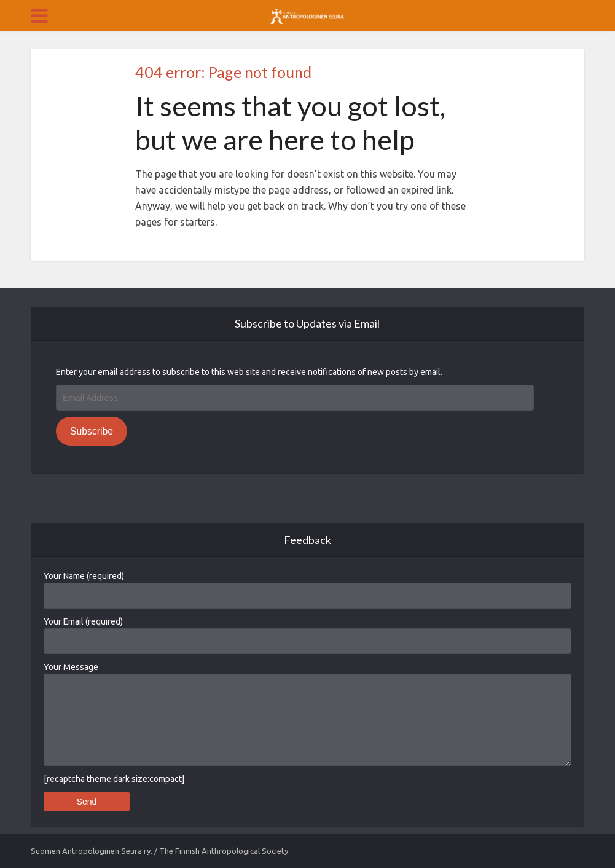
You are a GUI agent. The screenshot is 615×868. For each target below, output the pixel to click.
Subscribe (92, 431)
